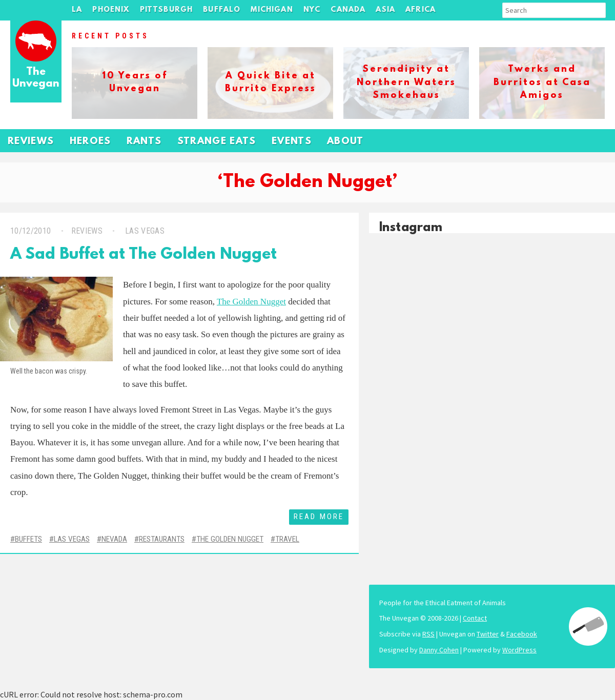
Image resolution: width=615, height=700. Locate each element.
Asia (385, 10)
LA (77, 10)
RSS (428, 634)
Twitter (488, 634)
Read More (319, 517)
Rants (144, 142)
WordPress (519, 650)
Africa (421, 10)
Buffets (28, 539)
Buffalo (222, 10)
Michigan (272, 10)
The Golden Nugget (251, 302)
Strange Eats (217, 142)
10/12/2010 (30, 231)
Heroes (90, 142)
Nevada (114, 539)
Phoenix (111, 10)
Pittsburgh (167, 10)
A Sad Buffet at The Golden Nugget (143, 255)
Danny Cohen (439, 650)
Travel (287, 539)
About (345, 142)
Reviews (31, 142)
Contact (475, 618)
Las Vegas (144, 231)
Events (292, 142)
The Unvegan (36, 78)
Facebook (522, 634)
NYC (312, 10)
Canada (348, 10)
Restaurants (162, 539)
